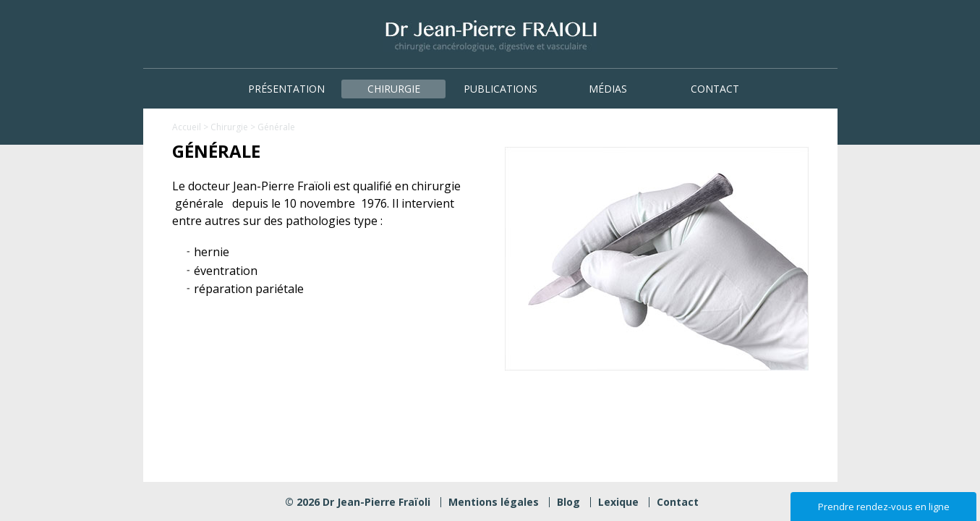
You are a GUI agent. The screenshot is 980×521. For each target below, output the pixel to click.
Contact (715, 89)
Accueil (187, 127)
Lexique (618, 502)
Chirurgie (394, 89)
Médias (608, 89)
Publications (500, 89)
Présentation (286, 89)
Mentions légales (494, 502)
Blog (568, 502)
